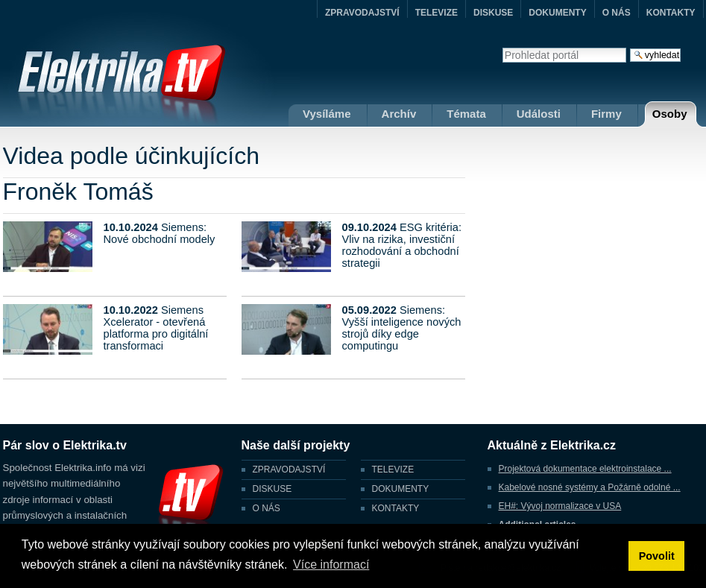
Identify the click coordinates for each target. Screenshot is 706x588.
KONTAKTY (671, 13)
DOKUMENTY (557, 13)
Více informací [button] (331, 565)
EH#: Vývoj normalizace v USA (560, 506)
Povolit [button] (657, 556)
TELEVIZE (436, 13)
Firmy (606, 114)
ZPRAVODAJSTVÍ (362, 13)
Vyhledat (502, 47)
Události (539, 114)
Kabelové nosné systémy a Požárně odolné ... (590, 487)
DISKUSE (493, 13)
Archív (399, 114)
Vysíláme (327, 114)
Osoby (670, 114)
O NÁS (617, 13)
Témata (466, 114)
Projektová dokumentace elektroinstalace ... (585, 469)
